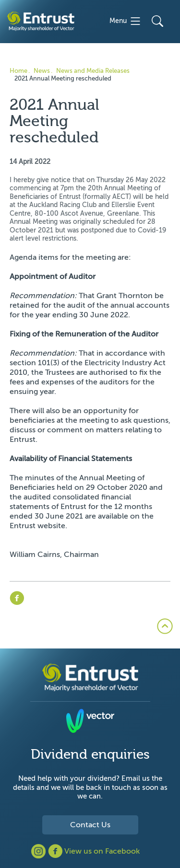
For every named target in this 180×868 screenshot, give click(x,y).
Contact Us (90, 825)
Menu (126, 21)
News (42, 71)
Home (18, 71)
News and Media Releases (93, 71)
